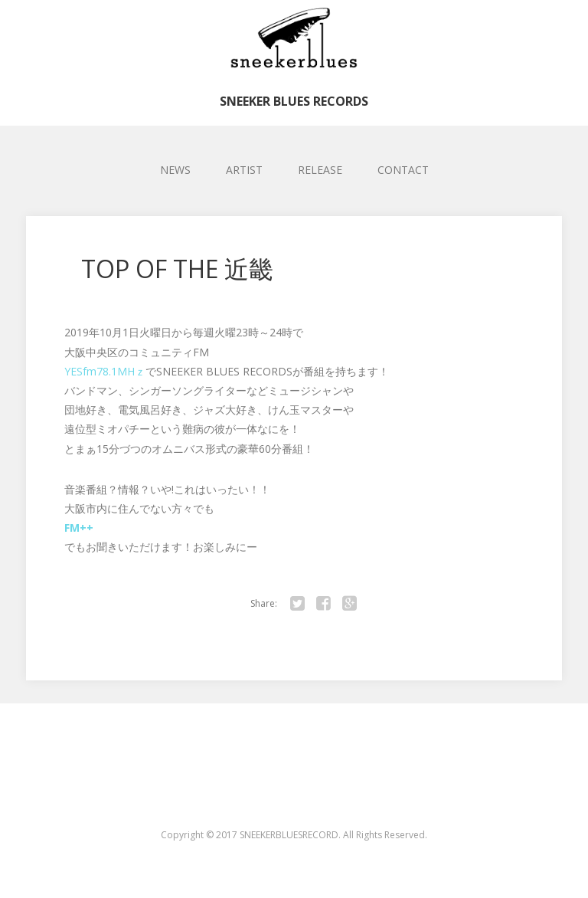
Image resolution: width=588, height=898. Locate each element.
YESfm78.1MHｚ (105, 371)
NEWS (175, 170)
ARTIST (244, 170)
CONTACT (403, 170)
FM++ (79, 528)
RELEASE (320, 170)
